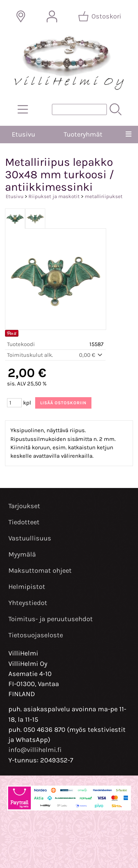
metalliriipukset (104, 196)
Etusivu (23, 134)
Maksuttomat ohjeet (40, 571)
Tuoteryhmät (83, 134)
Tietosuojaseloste (36, 635)
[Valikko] (129, 135)
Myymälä (22, 554)
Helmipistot (27, 587)
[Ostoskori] (100, 16)
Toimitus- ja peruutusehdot (51, 619)
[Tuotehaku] (79, 109)
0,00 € (91, 355)
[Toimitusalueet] (21, 16)
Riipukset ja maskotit (54, 196)
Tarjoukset (24, 506)
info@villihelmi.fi (35, 750)
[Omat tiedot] (52, 16)
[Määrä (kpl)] (14, 403)
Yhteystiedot (28, 603)
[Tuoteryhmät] (23, 109)
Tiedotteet (24, 522)
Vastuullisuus (30, 538)
